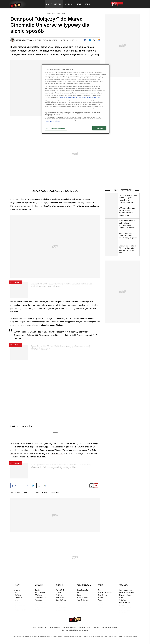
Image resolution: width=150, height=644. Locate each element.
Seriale (39, 583)
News (20, 491)
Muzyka (60, 583)
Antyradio (48, 11)
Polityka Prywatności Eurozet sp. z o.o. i (70, 97)
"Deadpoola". (64, 441)
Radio (101, 583)
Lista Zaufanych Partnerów (53, 122)
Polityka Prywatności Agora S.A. (91, 97)
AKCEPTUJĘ (99, 128)
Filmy (63, 11)
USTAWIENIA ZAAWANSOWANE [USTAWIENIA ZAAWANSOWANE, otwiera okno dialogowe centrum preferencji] (56, 128)
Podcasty (123, 583)
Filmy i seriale (56, 11)
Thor (37, 491)
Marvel (44, 491)
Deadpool (28, 491)
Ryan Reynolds (56, 491)
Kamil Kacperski (24, 38)
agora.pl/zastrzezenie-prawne (128, 635)
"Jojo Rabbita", (57, 451)
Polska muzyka (84, 583)
